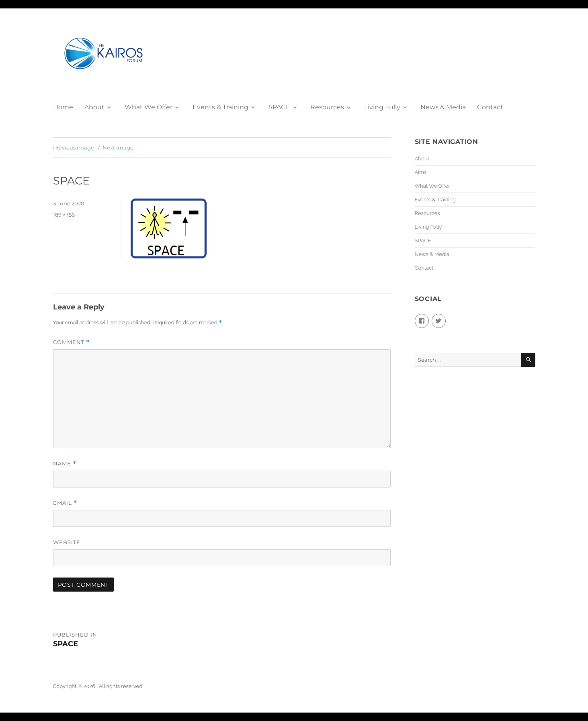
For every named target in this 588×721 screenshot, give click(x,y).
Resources (327, 107)
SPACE (279, 107)
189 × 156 (64, 215)
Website (67, 542)
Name (65, 464)
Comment (71, 342)
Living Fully (382, 107)
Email (65, 503)
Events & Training (220, 107)
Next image (118, 147)
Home (63, 107)
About (94, 107)
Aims (421, 172)
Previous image (74, 147)
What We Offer (149, 107)
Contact (490, 107)
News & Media (443, 107)
